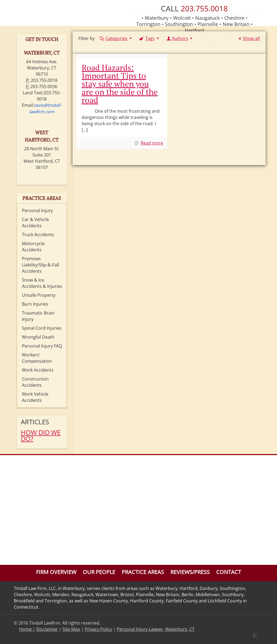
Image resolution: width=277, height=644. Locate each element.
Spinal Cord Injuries (42, 328)
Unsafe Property (39, 295)
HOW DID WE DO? (41, 435)
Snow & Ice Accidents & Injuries (42, 283)
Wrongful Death (38, 337)
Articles (35, 422)
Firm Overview (56, 572)
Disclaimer (47, 629)
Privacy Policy (98, 629)
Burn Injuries (35, 304)
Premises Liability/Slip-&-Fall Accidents (40, 265)
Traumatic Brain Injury (38, 316)
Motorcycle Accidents (33, 247)
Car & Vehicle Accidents (35, 223)
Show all (248, 38)
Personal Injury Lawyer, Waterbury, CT (156, 629)
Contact (229, 572)
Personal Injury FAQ (42, 346)
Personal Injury (37, 211)
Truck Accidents (38, 235)
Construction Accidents (35, 382)
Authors (180, 38)
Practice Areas (143, 572)
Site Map (71, 629)
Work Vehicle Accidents (35, 397)
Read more (152, 143)
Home (26, 629)
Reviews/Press (190, 572)
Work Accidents (38, 370)
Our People (99, 572)
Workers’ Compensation (37, 358)
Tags (150, 38)
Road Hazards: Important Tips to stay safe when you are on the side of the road (120, 84)
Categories (116, 38)
